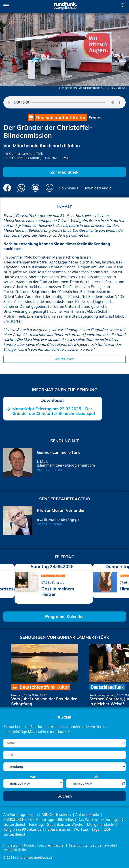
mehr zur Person (49, 470)
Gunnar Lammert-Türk (26, 154)
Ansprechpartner (52, 846)
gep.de (96, 846)
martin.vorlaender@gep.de (60, 520)
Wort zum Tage (87, 830)
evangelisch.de (15, 850)
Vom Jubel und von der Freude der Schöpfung (44, 701)
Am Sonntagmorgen (102, 695)
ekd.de (110, 846)
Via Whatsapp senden (21, 188)
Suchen (123, 5)
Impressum (12, 846)
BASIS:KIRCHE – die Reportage (29, 820)
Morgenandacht (101, 825)
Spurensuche (59, 830)
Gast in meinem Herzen (58, 591)
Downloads (68, 188)
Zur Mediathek (64, 172)
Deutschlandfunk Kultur (21, 158)
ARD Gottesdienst (57, 815)
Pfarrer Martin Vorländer (61, 510)
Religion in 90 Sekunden (24, 830)
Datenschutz (78, 846)
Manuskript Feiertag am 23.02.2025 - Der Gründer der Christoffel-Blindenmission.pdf (54, 411)
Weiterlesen (65, 359)
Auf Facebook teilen (7, 188)
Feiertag (95, 118)
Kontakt (30, 846)
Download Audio (97, 188)
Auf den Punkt (87, 815)
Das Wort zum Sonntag (97, 820)
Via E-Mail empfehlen (35, 188)
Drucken (50, 188)
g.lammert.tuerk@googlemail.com (66, 465)
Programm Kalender (64, 617)
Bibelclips (66, 820)
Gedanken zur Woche (65, 825)
